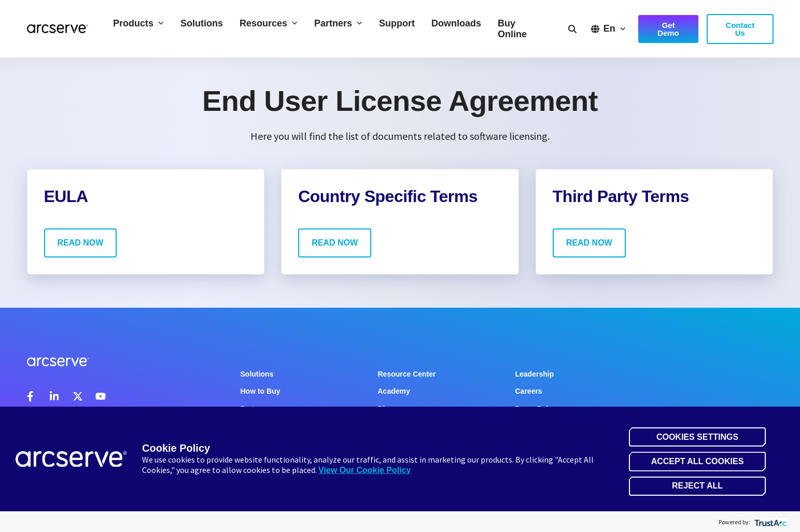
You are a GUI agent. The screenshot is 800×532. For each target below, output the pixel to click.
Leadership (535, 374)
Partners (338, 23)
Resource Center (407, 374)
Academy (394, 391)
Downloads (456, 23)
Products (138, 23)
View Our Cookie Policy (364, 470)
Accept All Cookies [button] (698, 461)
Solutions (202, 23)
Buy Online (512, 29)
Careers (529, 391)
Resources (269, 23)
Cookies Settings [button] (697, 437)
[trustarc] (770, 522)
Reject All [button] (697, 486)
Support (397, 23)
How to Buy (261, 391)
